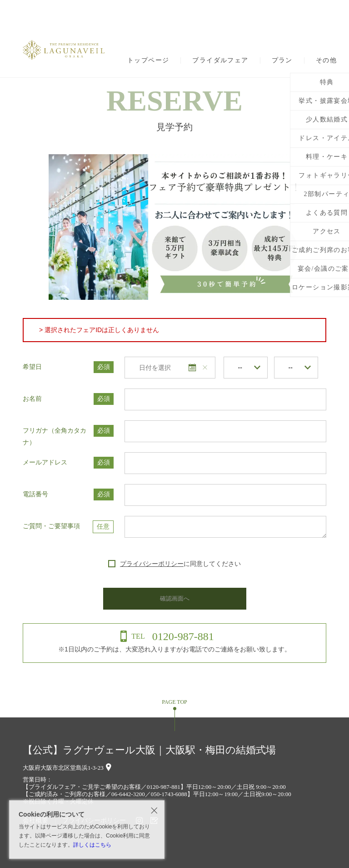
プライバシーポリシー (152, 564)
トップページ (148, 61)
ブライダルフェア (220, 61)
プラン (282, 61)
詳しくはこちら (92, 845)
